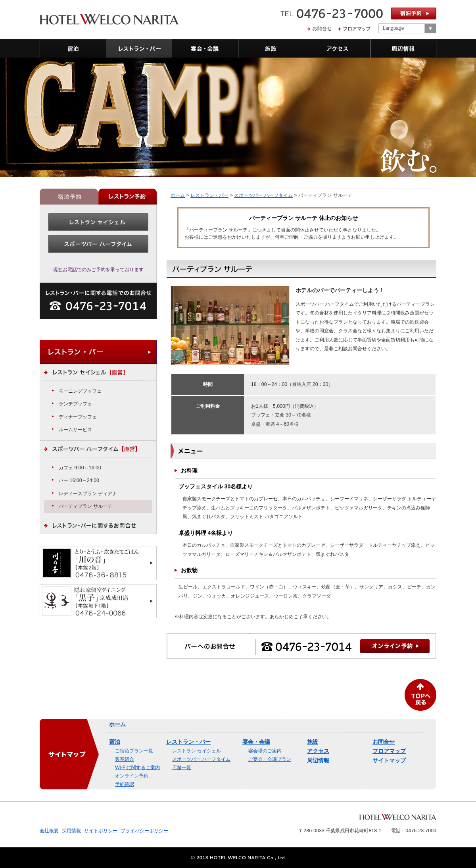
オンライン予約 (132, 776)
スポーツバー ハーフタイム (263, 195)
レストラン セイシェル (197, 751)
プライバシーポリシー (144, 831)
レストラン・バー (209, 195)
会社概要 (49, 831)
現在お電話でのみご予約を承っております (98, 270)
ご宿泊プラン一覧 (134, 751)
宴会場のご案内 (265, 751)
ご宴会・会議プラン (270, 759)
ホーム (178, 195)
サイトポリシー (101, 831)
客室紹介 (125, 759)
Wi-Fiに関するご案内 (137, 768)
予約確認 (125, 784)
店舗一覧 (182, 768)
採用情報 (71, 831)
